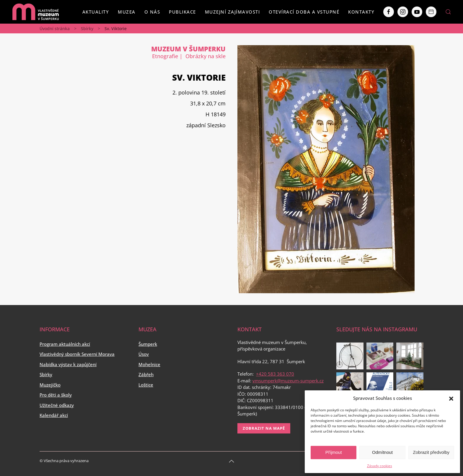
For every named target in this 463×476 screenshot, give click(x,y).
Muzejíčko (50, 385)
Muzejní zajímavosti (233, 12)
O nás (152, 12)
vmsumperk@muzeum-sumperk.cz (288, 381)
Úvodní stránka (55, 28)
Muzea (127, 12)
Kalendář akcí (54, 415)
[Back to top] (231, 461)
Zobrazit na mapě (264, 428)
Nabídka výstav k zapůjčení (68, 364)
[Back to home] (35, 12)
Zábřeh (146, 374)
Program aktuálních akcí (65, 344)
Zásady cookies (380, 466)
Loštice (146, 385)
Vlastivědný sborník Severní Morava (77, 354)
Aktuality (96, 12)
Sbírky (87, 28)
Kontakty (361, 12)
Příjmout (334, 452)
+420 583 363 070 (275, 374)
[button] (451, 398)
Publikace (182, 12)
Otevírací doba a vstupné (304, 12)
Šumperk (148, 344)
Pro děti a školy (56, 395)
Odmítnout (382, 452)
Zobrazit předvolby (431, 452)
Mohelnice (149, 364)
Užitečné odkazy (57, 405)
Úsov (144, 354)
